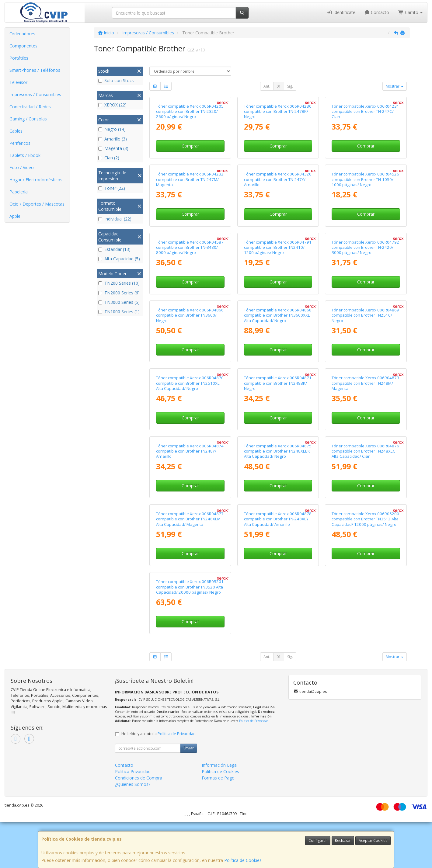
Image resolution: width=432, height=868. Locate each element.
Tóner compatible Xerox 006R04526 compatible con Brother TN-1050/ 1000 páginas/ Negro (365, 179)
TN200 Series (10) (119, 283)
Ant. (267, 86)
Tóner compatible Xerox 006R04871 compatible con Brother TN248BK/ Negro (278, 383)
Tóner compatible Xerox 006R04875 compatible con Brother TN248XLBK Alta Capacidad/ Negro (278, 451)
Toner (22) (112, 188)
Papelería (19, 192)
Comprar (190, 146)
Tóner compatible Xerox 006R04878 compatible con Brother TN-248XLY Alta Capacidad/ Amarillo (278, 519)
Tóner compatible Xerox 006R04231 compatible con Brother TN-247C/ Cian (365, 111)
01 (279, 86)
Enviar (189, 748)
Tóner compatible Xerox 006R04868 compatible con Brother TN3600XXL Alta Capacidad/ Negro (278, 315)
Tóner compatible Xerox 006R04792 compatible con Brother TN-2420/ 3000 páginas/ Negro (365, 247)
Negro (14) (112, 129)
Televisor (18, 82)
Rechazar (343, 840)
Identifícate (341, 12)
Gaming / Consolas (28, 119)
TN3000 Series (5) (119, 302)
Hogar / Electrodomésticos (36, 180)
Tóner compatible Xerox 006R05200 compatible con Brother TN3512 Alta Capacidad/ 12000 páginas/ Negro (365, 519)
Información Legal (220, 765)
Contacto (377, 12)
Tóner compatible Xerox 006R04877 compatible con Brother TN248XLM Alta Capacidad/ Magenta (190, 519)
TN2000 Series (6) (119, 293)
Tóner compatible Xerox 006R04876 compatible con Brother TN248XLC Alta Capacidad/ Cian (365, 451)
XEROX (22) (112, 105)
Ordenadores (22, 34)
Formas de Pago (218, 778)
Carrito (410, 12)
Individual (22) (115, 219)
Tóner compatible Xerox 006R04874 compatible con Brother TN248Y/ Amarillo (190, 451)
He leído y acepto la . (159, 734)
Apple (15, 216)
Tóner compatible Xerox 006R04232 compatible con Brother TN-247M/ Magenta (190, 179)
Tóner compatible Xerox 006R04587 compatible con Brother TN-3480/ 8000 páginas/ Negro (190, 247)
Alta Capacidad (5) (119, 259)
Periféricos (20, 143)
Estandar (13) (114, 249)
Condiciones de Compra (139, 778)
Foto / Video (22, 167)
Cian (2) (109, 158)
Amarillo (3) (113, 139)
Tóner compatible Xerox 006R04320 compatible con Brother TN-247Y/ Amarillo (278, 179)
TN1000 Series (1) (119, 312)
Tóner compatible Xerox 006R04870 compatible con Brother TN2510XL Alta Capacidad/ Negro (190, 383)
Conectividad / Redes (30, 107)
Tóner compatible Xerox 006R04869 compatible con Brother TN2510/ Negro (365, 315)
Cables (16, 131)
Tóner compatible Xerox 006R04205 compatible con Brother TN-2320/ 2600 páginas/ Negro (190, 111)
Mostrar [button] (395, 86)
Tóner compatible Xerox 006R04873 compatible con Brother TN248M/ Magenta (365, 383)
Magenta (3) (113, 148)
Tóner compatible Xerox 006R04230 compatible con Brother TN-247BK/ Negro (278, 111)
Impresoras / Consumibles (35, 94)
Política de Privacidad (254, 721)
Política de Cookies (243, 860)
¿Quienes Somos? (133, 784)
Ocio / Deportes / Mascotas (37, 204)
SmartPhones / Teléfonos (35, 70)
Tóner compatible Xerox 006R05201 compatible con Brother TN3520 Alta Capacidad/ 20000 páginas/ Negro (190, 587)
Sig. (290, 86)
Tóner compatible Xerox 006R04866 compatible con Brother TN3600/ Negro (190, 315)
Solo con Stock (116, 80)
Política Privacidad (133, 771)
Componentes (23, 46)
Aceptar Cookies (373, 840)
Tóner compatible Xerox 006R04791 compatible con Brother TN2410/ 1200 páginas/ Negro (278, 247)
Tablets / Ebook (25, 155)
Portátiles (19, 58)
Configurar (318, 840)
